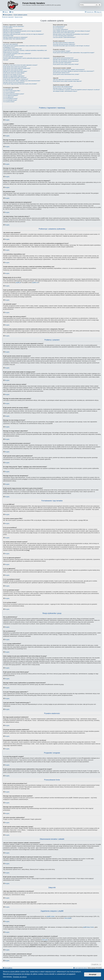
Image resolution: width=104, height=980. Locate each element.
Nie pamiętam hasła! (8, 36)
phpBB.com (35, 283)
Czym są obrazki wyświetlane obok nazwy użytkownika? (17, 54)
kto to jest (45, 940)
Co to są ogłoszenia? (8, 97)
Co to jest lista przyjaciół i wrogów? (62, 51)
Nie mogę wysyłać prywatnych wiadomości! (64, 43)
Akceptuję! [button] (93, 974)
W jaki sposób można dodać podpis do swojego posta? (17, 68)
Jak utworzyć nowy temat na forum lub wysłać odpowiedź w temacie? (20, 65)
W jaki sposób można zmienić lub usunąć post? (15, 67)
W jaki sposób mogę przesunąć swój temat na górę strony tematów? (20, 84)
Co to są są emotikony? (9, 92)
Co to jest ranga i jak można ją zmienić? (13, 57)
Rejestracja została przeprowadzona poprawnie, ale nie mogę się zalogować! (22, 31)
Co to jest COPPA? (8, 28)
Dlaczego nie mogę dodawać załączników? (14, 76)
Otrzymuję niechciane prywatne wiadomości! (64, 44)
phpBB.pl (18, 283)
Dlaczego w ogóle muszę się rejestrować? (14, 26)
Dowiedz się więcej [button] (20, 977)
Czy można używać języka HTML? (12, 91)
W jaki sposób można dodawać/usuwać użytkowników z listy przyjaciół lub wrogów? (74, 53)
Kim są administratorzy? (59, 26)
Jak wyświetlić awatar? (9, 55)
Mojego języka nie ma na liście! (11, 52)
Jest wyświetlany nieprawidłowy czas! (12, 49)
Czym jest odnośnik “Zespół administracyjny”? (64, 37)
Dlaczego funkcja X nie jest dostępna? (63, 88)
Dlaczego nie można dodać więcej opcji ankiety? (15, 71)
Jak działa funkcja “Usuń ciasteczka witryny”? (14, 39)
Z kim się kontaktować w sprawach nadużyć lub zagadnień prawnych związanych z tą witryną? (76, 90)
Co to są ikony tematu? (9, 102)
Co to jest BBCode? (8, 89)
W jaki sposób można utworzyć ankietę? (13, 70)
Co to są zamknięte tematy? (10, 100)
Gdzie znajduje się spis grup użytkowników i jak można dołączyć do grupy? (72, 31)
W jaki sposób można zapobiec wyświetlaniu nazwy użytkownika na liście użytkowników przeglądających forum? (25, 46)
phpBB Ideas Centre (88, 927)
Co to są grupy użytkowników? (61, 29)
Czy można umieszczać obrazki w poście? (14, 94)
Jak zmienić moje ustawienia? (11, 44)
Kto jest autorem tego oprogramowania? (63, 86)
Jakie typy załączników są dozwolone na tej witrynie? (66, 80)
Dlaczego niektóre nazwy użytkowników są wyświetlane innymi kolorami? (71, 34)
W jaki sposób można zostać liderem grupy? (64, 33)
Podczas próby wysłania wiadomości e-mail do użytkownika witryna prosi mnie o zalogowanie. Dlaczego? (26, 59)
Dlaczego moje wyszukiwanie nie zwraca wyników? (66, 59)
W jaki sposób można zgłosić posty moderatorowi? (16, 79)
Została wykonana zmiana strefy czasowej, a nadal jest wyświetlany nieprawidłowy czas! (25, 50)
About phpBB (68, 918)
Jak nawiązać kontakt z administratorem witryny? (65, 91)
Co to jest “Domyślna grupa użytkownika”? (63, 36)
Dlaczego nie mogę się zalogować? (12, 33)
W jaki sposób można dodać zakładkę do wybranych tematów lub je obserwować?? (74, 71)
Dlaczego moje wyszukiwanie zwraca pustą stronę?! (66, 61)
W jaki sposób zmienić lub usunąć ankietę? (14, 73)
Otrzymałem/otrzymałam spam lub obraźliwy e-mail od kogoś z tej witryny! (71, 46)
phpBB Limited (51, 916)
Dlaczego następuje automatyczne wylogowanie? (15, 37)
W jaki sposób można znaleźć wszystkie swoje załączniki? (67, 81)
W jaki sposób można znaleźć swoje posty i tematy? (66, 64)
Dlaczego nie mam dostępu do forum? (13, 74)
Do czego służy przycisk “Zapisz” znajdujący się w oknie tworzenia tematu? (22, 81)
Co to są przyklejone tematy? (10, 99)
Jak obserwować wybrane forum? (61, 73)
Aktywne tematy (19, 17)
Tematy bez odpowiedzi (8, 17)
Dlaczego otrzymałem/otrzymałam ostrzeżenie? (15, 78)
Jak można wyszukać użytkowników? (62, 63)
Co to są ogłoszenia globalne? (11, 95)
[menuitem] (11, 12)
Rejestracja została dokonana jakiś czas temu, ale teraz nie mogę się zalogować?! (24, 34)
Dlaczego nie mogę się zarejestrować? (13, 29)
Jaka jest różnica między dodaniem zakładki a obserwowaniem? (69, 70)
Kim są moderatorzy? (58, 28)
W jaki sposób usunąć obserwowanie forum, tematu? (66, 74)
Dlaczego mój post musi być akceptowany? (14, 82)
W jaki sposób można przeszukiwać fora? (63, 58)
